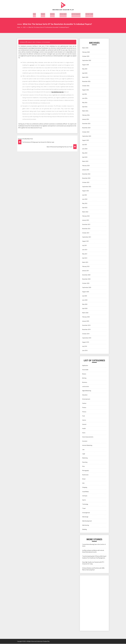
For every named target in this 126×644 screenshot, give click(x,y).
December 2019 (86, 325)
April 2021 (85, 258)
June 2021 (85, 250)
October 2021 (86, 233)
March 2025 (85, 77)
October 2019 (86, 334)
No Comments (47, 42)
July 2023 (85, 145)
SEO (83, 483)
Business (85, 382)
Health (84, 429)
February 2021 (86, 267)
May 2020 (85, 304)
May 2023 (85, 153)
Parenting (85, 462)
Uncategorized (86, 513)
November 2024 (86, 82)
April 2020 (85, 309)
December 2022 (86, 174)
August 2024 (86, 90)
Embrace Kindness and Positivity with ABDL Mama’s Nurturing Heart (93, 569)
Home (34, 14)
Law (83, 450)
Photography (86, 471)
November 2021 (86, 229)
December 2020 (86, 275)
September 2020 (87, 288)
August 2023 (86, 141)
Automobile (85, 370)
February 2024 (86, 115)
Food (84, 416)
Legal (84, 454)
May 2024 (85, 103)
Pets (84, 467)
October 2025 (86, 56)
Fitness (84, 412)
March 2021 (85, 262)
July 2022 (85, 195)
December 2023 (86, 124)
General (52, 14)
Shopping (85, 488)
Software (85, 496)
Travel (84, 509)
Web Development (87, 521)
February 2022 (86, 216)
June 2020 (85, 300)
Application (85, 366)
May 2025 (85, 69)
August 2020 (86, 292)
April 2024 (85, 107)
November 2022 (86, 178)
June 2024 (85, 98)
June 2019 (85, 351)
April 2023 (85, 157)
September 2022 (87, 187)
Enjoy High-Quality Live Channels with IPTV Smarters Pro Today (93, 563)
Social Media (63, 14)
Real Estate (85, 475)
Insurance (85, 441)
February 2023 (86, 166)
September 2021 (87, 237)
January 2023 (86, 170)
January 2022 (86, 220)
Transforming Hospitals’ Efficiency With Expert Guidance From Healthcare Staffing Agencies (94, 557)
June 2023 (85, 149)
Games (84, 420)
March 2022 (85, 212)
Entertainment (76, 14)
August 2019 (86, 342)
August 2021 (86, 241)
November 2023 (86, 128)
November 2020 (86, 279)
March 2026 (85, 48)
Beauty (84, 374)
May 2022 (85, 204)
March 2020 (85, 313)
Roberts (23, 42)
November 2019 (86, 330)
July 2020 (85, 296)
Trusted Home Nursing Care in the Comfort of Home (94, 545)
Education (85, 395)
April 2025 (85, 73)
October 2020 (86, 283)
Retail (84, 479)
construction (86, 387)
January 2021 (86, 271)
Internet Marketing (87, 445)
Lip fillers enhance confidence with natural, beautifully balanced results (93, 551)
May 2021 (85, 254)
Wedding (84, 530)
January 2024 (86, 120)
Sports (84, 500)
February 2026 (86, 52)
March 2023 (85, 162)
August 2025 (86, 65)
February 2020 (86, 317)
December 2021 (86, 225)
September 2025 (87, 61)
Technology (85, 504)
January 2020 (86, 321)
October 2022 (86, 183)
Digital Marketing (87, 391)
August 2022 (86, 191)
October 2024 (86, 86)
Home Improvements (88, 437)
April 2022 (85, 208)
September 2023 (87, 136)
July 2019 (85, 346)
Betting (84, 378)
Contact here (89, 14)
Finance (43, 14)
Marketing (85, 458)
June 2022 (85, 199)
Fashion (84, 403)
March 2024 (85, 111)
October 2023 (86, 132)
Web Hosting (86, 525)
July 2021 (85, 246)
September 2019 (87, 338)
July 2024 (85, 94)
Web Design (85, 517)
